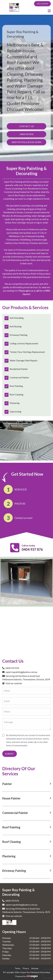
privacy (26, 968)
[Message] (26, 724)
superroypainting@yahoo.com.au (20, 672)
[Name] (26, 691)
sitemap (35, 968)
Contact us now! (23, 518)
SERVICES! (21, 489)
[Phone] (26, 712)
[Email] (26, 701)
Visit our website (12, 683)
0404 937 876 (32, 549)
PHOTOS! (20, 504)
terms (18, 968)
